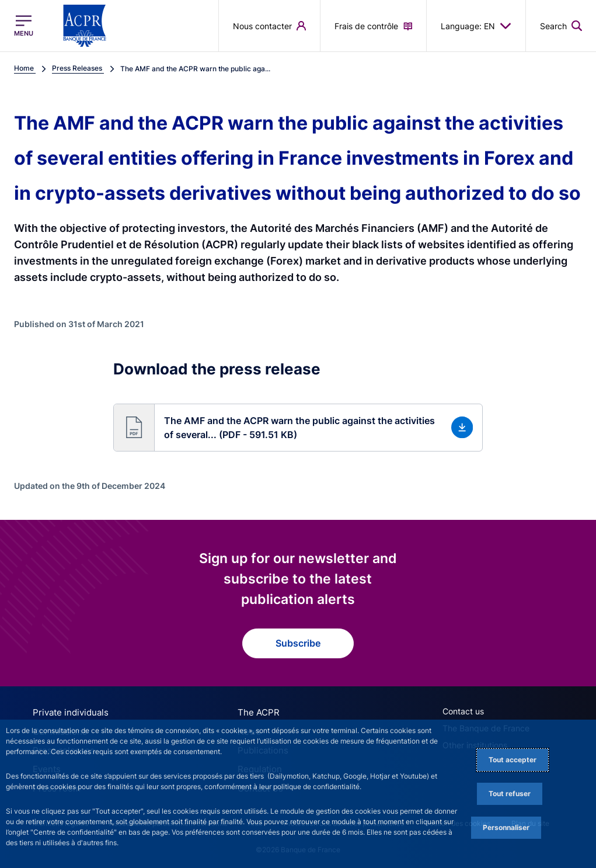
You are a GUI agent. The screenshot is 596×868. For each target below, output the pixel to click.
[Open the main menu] (24, 26)
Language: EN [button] (476, 26)
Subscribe (298, 643)
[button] (298, 428)
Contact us (463, 711)
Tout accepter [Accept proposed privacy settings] (513, 760)
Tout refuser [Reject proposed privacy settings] (510, 794)
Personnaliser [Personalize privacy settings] (506, 827)
